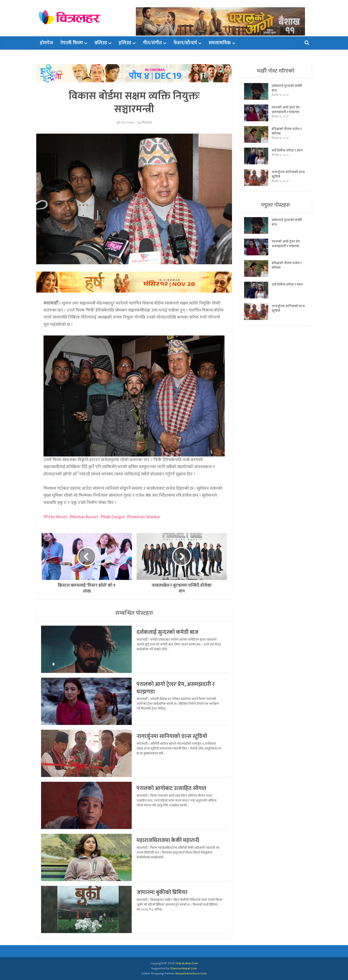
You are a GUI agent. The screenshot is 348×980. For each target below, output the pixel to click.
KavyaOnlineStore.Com (191, 973)
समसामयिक (220, 43)
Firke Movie (57, 517)
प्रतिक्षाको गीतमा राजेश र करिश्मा (287, 132)
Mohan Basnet (85, 517)
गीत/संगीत (152, 43)
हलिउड (125, 43)
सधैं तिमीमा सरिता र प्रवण (287, 151)
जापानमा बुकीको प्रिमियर (163, 892)
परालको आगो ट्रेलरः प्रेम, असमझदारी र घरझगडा (177, 688)
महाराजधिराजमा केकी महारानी (169, 840)
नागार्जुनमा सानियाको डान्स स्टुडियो (174, 736)
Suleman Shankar (145, 517)
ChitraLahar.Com (187, 963)
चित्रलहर (147, 123)
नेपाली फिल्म (72, 43)
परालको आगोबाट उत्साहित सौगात (173, 788)
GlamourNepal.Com (184, 968)
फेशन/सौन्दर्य (185, 43)
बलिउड (101, 43)
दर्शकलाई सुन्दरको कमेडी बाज (168, 632)
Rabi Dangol (114, 517)
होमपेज (46, 43)
